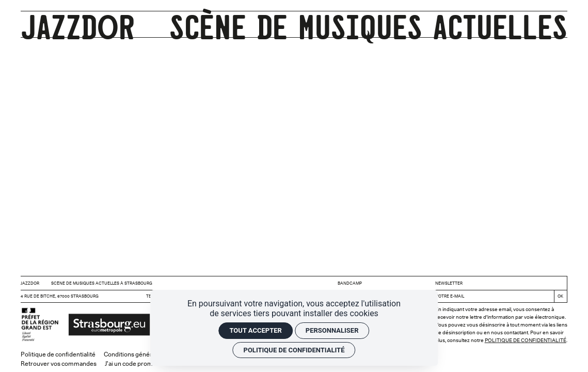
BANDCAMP (350, 283)
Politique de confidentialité (526, 340)
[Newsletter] (492, 296)
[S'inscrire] (560, 296)
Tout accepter (255, 330)
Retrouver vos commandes (59, 363)
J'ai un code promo (131, 363)
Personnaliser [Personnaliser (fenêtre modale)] (332, 330)
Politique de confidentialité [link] (294, 350)
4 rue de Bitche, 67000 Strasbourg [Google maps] (60, 296)
